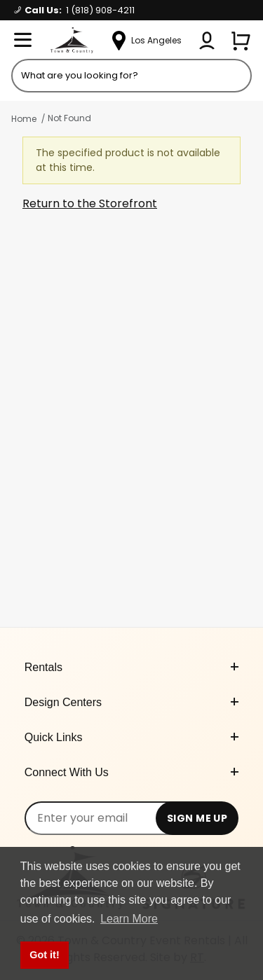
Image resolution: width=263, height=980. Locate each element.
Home (24, 119)
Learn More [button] (129, 919)
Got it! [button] (44, 955)
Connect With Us (132, 772)
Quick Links (132, 737)
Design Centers (132, 702)
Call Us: (74, 10)
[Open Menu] (22, 41)
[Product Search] (131, 76)
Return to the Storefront (90, 203)
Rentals (132, 667)
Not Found (69, 118)
